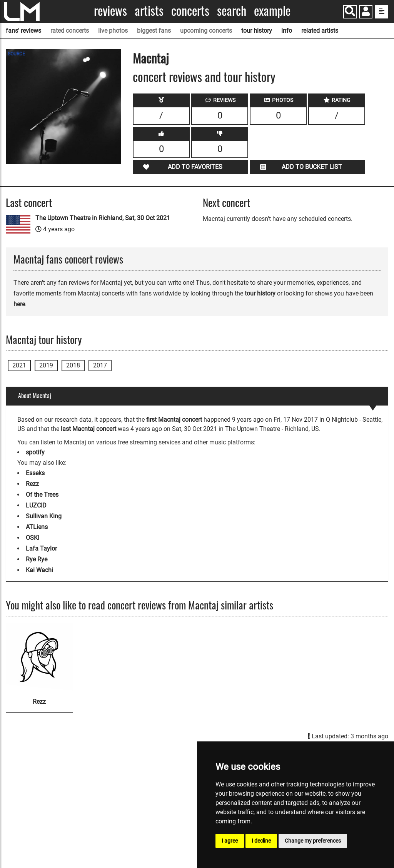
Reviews (110, 11)
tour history (257, 31)
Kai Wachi (39, 570)
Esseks (35, 473)
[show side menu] (381, 12)
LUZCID (36, 505)
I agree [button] (230, 841)
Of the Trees (42, 495)
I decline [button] (261, 841)
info (287, 31)
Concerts (190, 11)
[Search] (350, 12)
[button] (366, 13)
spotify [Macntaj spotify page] (35, 452)
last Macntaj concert (88, 429)
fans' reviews (23, 31)
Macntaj (151, 58)
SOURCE (16, 54)
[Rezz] (39, 657)
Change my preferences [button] (313, 841)
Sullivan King (44, 516)
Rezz (32, 484)
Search (232, 11)
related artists (320, 31)
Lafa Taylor (41, 548)
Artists (149, 11)
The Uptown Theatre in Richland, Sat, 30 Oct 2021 (103, 218)
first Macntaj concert (174, 420)
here (19, 304)
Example (272, 11)
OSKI (33, 538)
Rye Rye (37, 559)
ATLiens (37, 527)
